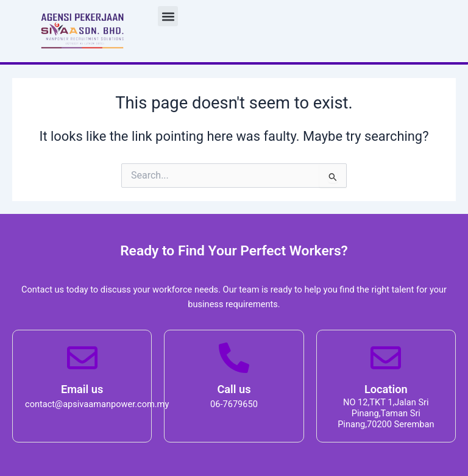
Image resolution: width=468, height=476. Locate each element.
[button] (168, 16)
